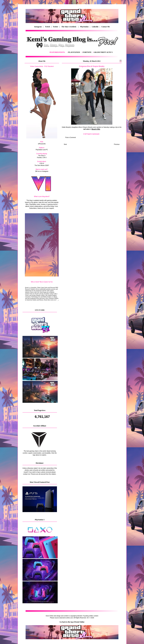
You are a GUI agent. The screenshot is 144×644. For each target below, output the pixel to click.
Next (65, 144)
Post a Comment (71, 137)
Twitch (47, 27)
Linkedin (95, 27)
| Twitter (55, 27)
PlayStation (84, 27)
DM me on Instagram (42, 171)
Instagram (38, 27)
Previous (117, 144)
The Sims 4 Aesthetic (69, 27)
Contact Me (106, 27)
